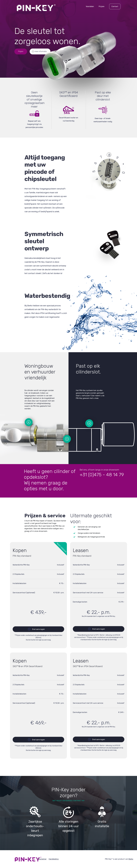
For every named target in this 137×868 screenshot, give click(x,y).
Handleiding (54, 859)
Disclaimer (42, 859)
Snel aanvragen (38, 629)
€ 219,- (121, 602)
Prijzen (102, 6)
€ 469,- (38, 723)
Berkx (131, 859)
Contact (115, 6)
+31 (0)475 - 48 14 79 (102, 475)
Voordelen (90, 6)
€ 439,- (38, 612)
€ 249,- (121, 712)
